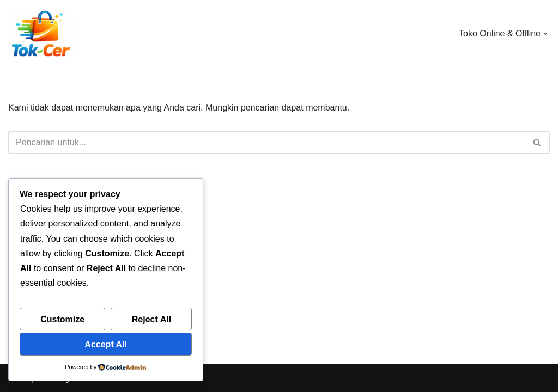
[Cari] (267, 143)
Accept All (106, 344)
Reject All (151, 319)
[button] (545, 34)
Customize (62, 319)
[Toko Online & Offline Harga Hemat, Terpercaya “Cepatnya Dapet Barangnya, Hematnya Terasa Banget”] (41, 34)
